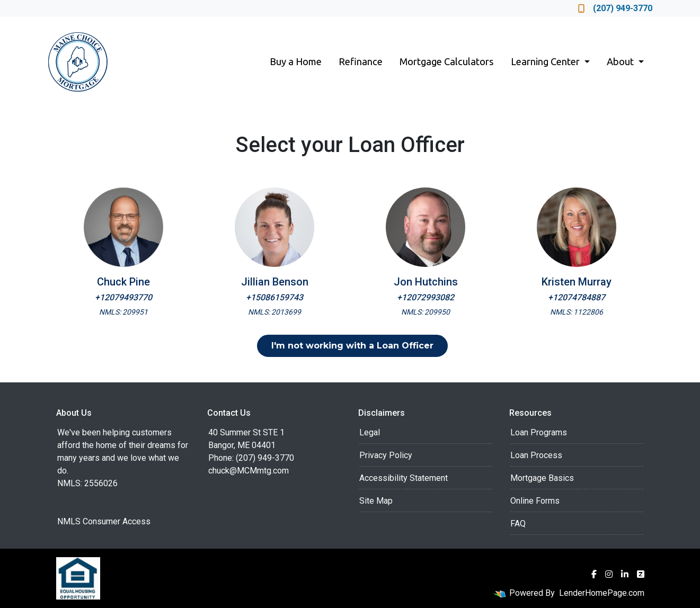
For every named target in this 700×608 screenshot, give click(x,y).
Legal (370, 432)
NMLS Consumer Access (104, 521)
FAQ (518, 524)
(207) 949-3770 (615, 8)
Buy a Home (296, 61)
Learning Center (546, 61)
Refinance (361, 61)
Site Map (376, 501)
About (621, 61)
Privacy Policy (386, 455)
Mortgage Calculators (447, 61)
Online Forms (535, 501)
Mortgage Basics (542, 478)
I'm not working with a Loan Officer (352, 346)
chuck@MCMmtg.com (249, 471)
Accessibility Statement (404, 478)
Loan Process (536, 455)
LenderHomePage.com (602, 593)
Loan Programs (539, 432)
